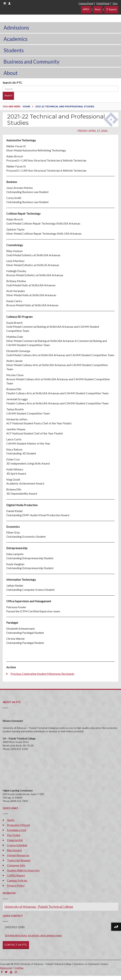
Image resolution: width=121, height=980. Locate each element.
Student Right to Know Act (23, 870)
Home (27, 106)
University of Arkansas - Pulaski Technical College (39, 907)
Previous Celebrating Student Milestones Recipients (42, 674)
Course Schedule (17, 845)
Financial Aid (15, 840)
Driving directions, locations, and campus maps (33, 935)
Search (8, 95)
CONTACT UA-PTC (16, 945)
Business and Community (31, 62)
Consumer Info (16, 865)
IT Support (111, 9)
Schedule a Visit (17, 830)
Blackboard (14, 850)
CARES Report (16, 875)
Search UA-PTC (12, 83)
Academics (16, 39)
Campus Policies (17, 880)
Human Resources (18, 855)
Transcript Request (19, 860)
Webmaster (6, 968)
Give (115, 3)
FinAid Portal (103, 3)
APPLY (86, 9)
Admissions (16, 28)
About (11, 73)
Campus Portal (86, 3)
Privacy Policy (16, 885)
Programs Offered (18, 825)
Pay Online (14, 835)
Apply (11, 820)
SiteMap (19, 968)
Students (14, 50)
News (98, 9)
